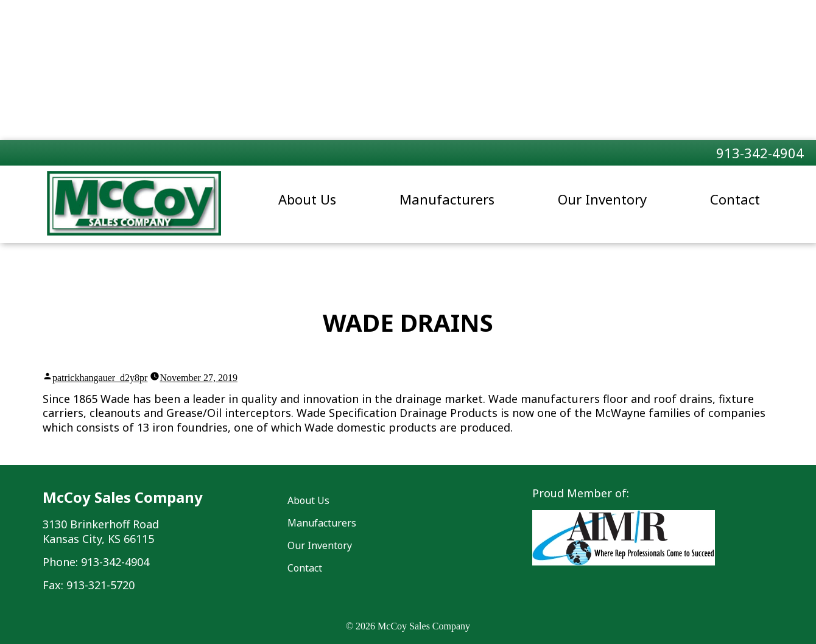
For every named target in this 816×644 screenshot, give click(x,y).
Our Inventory (602, 199)
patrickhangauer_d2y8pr (100, 378)
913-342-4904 (760, 153)
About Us (307, 199)
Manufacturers (447, 199)
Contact (735, 199)
